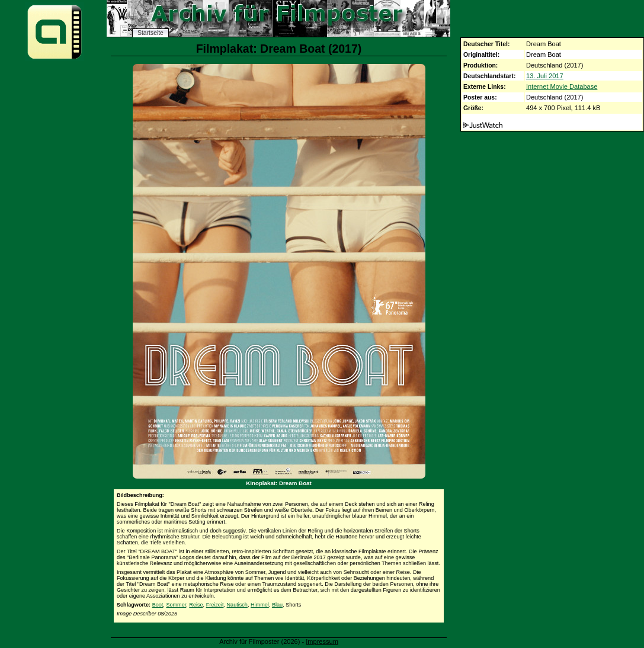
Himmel (260, 605)
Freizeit (215, 605)
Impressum (322, 641)
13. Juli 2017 (545, 76)
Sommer (176, 605)
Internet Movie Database (562, 86)
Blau (277, 605)
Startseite (150, 33)
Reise (196, 605)
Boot (158, 605)
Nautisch (237, 605)
